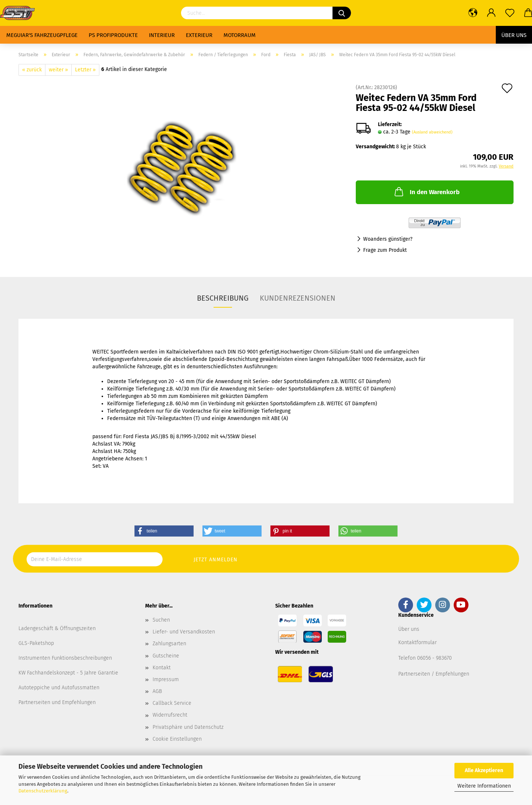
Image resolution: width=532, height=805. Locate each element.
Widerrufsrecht (170, 715)
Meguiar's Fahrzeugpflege (42, 35)
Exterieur (199, 35)
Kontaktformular (417, 642)
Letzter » (85, 70)
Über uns (514, 35)
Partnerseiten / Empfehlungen (434, 674)
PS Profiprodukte (113, 35)
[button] (164, 531)
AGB (157, 691)
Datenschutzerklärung (43, 791)
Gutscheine (166, 656)
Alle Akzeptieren (484, 770)
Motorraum (240, 35)
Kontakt (162, 668)
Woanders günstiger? (388, 239)
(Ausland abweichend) (432, 132)
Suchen (161, 620)
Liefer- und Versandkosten (184, 632)
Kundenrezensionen (298, 298)
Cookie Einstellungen (177, 739)
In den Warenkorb (426, 192)
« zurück (32, 70)
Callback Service (172, 703)
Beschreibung (223, 298)
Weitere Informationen (484, 786)
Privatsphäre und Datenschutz (188, 727)
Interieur (162, 35)
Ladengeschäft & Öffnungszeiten (57, 628)
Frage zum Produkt (385, 250)
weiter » (58, 70)
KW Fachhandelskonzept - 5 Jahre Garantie (68, 673)
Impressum (166, 679)
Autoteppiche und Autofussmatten (59, 688)
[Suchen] (342, 13)
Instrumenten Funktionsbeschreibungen (65, 658)
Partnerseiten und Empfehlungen (57, 702)
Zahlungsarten (169, 644)
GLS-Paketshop (36, 643)
